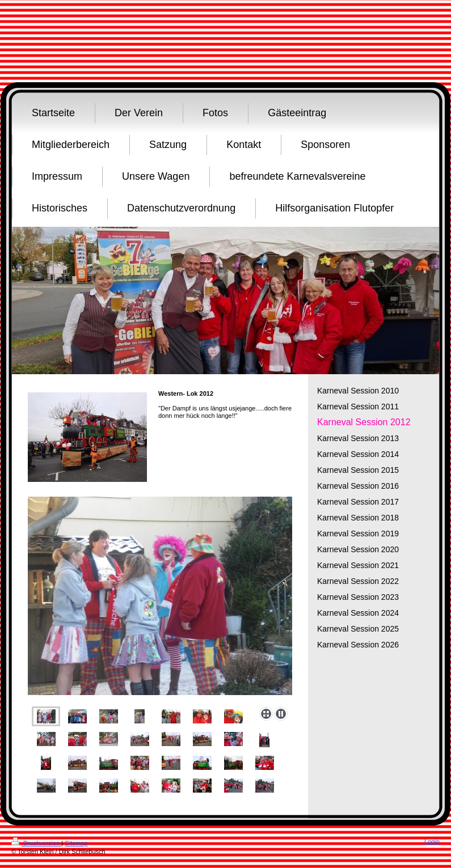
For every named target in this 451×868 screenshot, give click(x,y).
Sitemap (76, 843)
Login (432, 841)
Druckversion (36, 843)
